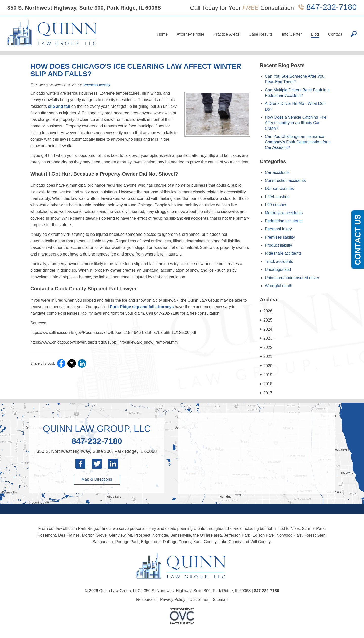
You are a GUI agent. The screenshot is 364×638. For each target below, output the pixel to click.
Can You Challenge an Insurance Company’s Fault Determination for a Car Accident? (298, 142)
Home (162, 34)
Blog (315, 34)
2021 (266, 357)
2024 (266, 329)
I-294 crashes (277, 197)
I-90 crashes (276, 205)
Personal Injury (278, 229)
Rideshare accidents (283, 253)
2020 (266, 366)
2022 (266, 347)
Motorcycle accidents (284, 213)
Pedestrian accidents (284, 221)
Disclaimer (199, 599)
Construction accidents (285, 180)
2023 (266, 338)
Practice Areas (227, 34)
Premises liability (97, 85)
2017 (266, 393)
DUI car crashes (279, 189)
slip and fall (59, 106)
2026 (266, 311)
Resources (146, 599)
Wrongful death (279, 286)
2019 (266, 375)
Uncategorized (278, 270)
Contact (335, 34)
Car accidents (277, 172)
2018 (266, 384)
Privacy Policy (173, 599)
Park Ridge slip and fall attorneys (142, 307)
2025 (266, 320)
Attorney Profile (190, 34)
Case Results (261, 34)
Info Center (292, 34)
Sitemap (220, 599)
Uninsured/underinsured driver (292, 278)
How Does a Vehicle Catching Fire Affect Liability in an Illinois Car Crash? (296, 123)
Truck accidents (279, 261)
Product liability (279, 245)
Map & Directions (97, 479)
